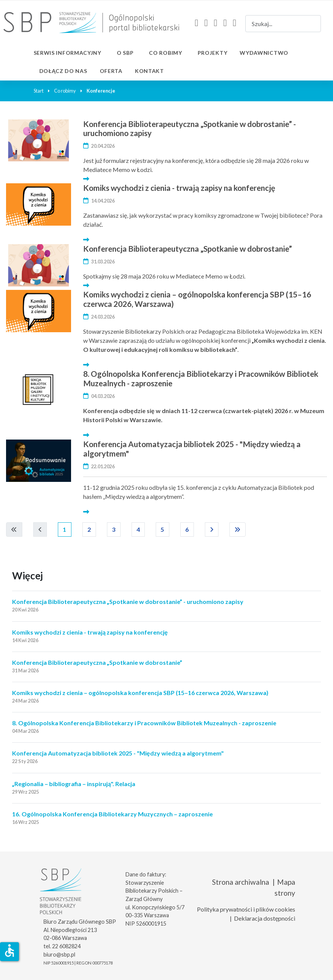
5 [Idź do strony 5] (163, 529)
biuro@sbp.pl (59, 954)
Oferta (111, 71)
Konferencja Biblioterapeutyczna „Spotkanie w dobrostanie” (187, 248)
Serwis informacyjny (67, 53)
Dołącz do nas (63, 71)
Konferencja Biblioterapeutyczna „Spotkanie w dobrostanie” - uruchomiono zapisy (190, 128)
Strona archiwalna (241, 882)
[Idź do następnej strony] (212, 529)
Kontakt (149, 71)
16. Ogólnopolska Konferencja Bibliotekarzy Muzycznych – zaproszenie (112, 814)
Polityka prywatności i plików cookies (246, 909)
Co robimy (165, 53)
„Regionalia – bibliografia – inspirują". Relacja (74, 784)
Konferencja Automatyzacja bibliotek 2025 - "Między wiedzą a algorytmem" (192, 449)
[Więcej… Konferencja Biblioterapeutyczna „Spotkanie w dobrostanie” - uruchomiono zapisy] (86, 179)
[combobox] (283, 24)
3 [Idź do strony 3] (114, 529)
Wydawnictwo (264, 53)
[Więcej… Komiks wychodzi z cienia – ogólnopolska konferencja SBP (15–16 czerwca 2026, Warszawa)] (86, 365)
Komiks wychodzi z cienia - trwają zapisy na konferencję (179, 188)
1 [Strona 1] (65, 529)
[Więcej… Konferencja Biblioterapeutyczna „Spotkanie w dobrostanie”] (86, 285)
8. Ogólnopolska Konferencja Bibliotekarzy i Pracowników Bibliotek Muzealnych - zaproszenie (201, 378)
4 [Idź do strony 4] (138, 529)
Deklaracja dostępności (265, 918)
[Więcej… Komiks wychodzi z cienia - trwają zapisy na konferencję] (86, 239)
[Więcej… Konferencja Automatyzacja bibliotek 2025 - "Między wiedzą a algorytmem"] (86, 512)
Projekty (213, 53)
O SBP (125, 53)
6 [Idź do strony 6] (187, 529)
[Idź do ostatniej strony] (238, 529)
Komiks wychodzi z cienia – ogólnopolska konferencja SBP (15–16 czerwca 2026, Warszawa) (197, 299)
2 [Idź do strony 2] (89, 529)
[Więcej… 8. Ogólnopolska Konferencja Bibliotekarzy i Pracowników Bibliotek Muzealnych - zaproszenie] (86, 435)
